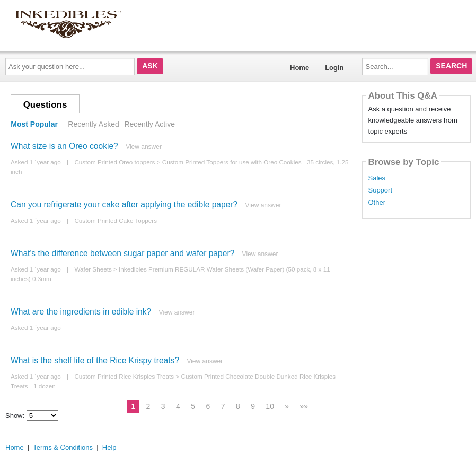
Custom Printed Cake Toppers (116, 220)
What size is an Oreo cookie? (64, 146)
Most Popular (34, 124)
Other (377, 203)
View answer (144, 147)
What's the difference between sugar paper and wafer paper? (122, 253)
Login (334, 68)
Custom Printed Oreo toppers (114, 162)
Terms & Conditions (63, 447)
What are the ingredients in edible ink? (81, 312)
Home (299, 68)
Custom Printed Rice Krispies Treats (124, 376)
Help (109, 447)
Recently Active (149, 124)
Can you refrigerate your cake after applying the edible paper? (124, 204)
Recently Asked (93, 124)
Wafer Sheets (93, 269)
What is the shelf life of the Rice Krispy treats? (95, 360)
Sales (377, 178)
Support (380, 190)
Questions (45, 105)
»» (304, 406)
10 (270, 406)
